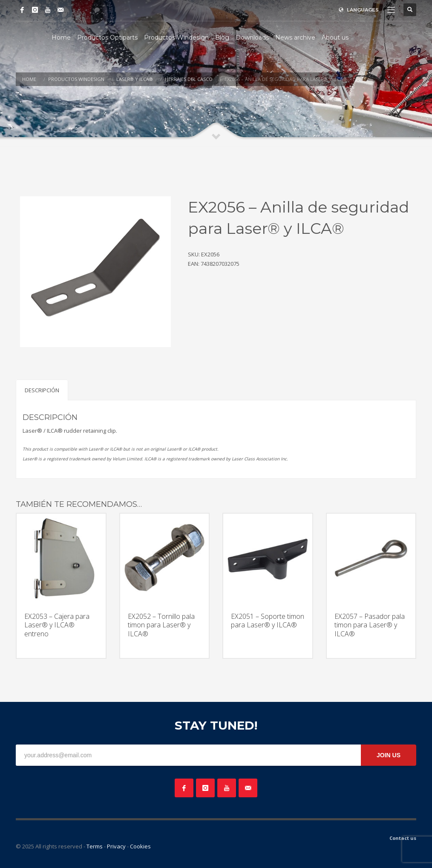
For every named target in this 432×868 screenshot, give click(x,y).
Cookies (140, 846)
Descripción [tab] (42, 390)
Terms (95, 846)
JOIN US (389, 755)
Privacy (116, 846)
